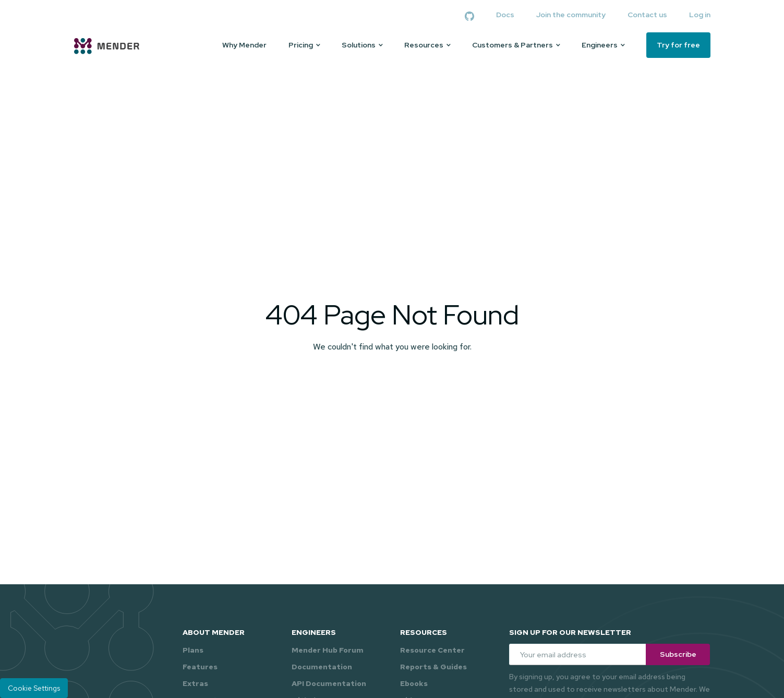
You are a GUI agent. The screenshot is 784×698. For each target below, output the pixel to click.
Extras (195, 683)
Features (200, 667)
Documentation (322, 667)
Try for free (678, 45)
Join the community (571, 15)
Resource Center (432, 650)
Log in (700, 15)
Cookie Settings (34, 688)
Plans (193, 650)
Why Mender (244, 45)
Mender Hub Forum (328, 650)
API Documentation (329, 683)
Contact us (647, 15)
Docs (505, 15)
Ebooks (414, 683)
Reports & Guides (433, 667)
